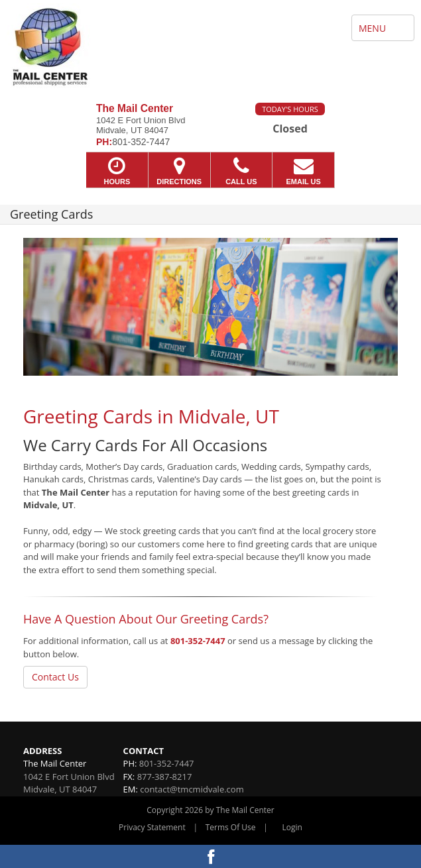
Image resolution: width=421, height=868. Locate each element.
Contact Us (55, 677)
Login (292, 827)
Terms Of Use (231, 827)
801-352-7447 (198, 641)
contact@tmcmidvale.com (192, 789)
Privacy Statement (152, 827)
